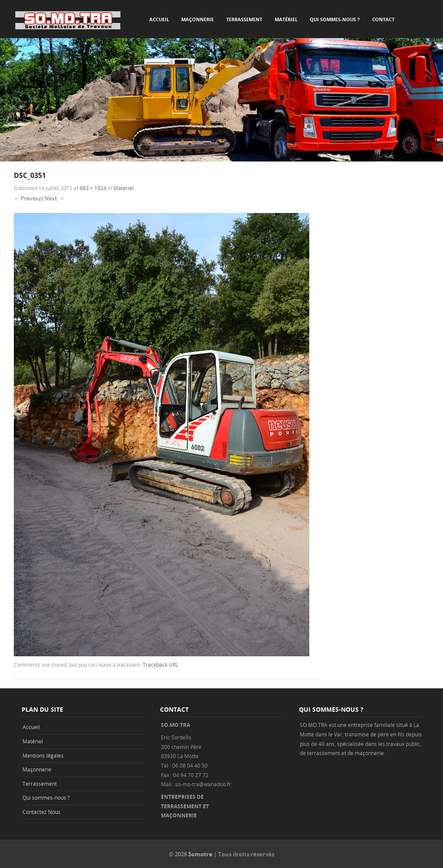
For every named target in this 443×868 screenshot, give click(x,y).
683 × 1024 (93, 188)
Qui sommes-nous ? (335, 19)
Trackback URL (161, 665)
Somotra (200, 854)
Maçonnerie (197, 19)
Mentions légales (43, 755)
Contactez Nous (42, 812)
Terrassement (244, 19)
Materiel (124, 188)
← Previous (29, 198)
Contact (383, 19)
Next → (54, 198)
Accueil (159, 19)
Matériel (286, 19)
